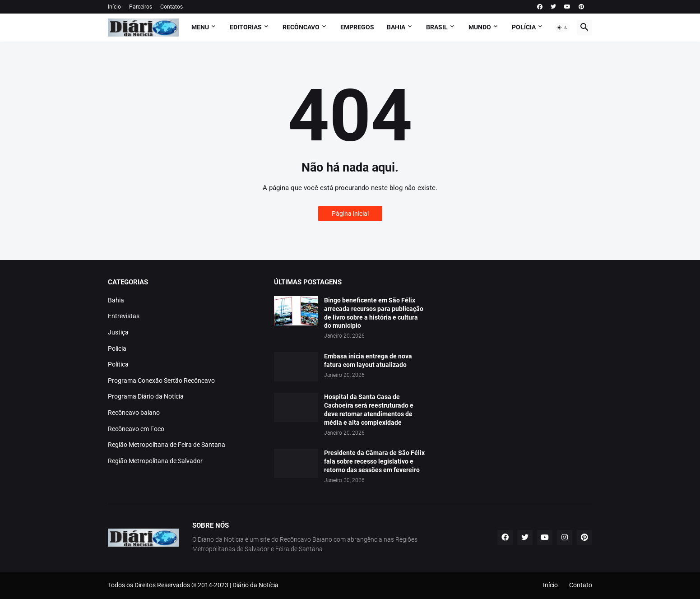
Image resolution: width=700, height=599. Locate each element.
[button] (562, 28)
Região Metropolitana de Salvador (155, 461)
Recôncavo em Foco (136, 429)
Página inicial (350, 214)
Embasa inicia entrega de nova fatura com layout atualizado (368, 360)
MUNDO (480, 27)
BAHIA (396, 27)
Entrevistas (124, 316)
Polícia (117, 348)
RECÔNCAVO (301, 27)
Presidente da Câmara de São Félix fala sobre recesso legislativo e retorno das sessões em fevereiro (374, 461)
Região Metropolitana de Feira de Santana (167, 445)
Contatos (172, 7)
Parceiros (141, 7)
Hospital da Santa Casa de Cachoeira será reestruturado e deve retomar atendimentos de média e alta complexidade (369, 410)
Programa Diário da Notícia (146, 396)
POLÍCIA (524, 27)
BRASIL (437, 27)
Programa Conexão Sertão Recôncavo (161, 381)
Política (118, 364)
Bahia (116, 300)
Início (114, 7)
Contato (581, 585)
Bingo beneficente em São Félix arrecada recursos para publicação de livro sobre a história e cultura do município (374, 313)
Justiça (118, 332)
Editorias (246, 27)
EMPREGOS (357, 27)
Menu (200, 27)
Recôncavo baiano (134, 413)
